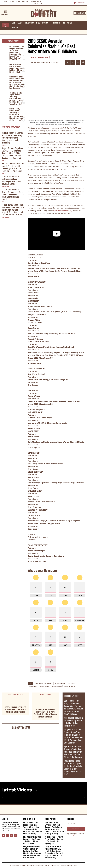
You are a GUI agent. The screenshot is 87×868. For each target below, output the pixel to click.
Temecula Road (69, 686)
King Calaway (45, 686)
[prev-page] (3, 798)
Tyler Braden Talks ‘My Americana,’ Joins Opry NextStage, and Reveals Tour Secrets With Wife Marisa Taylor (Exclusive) (17, 98)
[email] (76, 824)
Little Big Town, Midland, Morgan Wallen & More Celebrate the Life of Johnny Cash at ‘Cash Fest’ (45, 713)
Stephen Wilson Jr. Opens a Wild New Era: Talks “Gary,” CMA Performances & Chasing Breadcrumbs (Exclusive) (12, 138)
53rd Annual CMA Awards (44, 684)
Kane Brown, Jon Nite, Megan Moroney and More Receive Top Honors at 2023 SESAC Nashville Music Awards (13, 194)
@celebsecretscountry (63, 211)
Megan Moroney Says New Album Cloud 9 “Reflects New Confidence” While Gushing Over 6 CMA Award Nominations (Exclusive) (12, 153)
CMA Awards (72, 684)
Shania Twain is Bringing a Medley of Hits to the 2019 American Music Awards (15, 709)
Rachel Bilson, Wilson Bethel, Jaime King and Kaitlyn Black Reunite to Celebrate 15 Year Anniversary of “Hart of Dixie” (17, 114)
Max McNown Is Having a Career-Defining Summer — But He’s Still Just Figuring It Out (17, 68)
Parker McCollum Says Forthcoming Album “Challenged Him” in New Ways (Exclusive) (11, 180)
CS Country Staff (43, 63)
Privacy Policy (74, 835)
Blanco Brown (60, 684)
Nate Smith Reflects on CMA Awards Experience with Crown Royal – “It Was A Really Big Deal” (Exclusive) (13, 167)
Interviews (6, 217)
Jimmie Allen (33, 686)
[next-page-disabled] (84, 798)
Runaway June (57, 686)
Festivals (5, 187)
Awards (4, 145)
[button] (83, 25)
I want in (76, 829)
